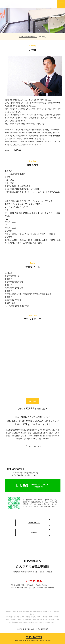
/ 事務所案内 (41, 37)
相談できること (34, 523)
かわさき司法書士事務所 (28, 37)
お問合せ (34, 533)
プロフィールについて (34, 446)
